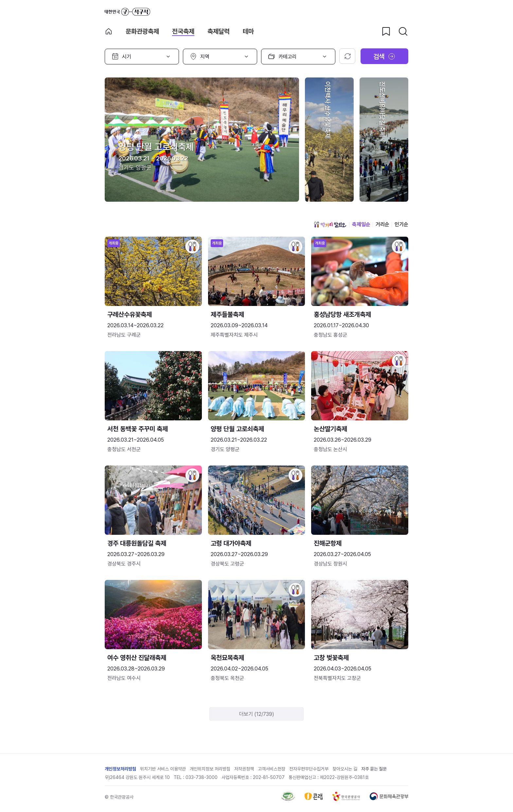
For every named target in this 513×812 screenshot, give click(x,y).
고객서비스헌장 (272, 769)
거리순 (382, 224)
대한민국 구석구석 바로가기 (127, 12)
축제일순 (361, 224)
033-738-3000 (202, 777)
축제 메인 (109, 31)
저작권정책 (244, 769)
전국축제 (183, 31)
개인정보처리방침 (120, 769)
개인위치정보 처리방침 (210, 769)
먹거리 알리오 (330, 225)
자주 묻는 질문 (374, 769)
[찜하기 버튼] (386, 31)
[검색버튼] (403, 31)
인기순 (401, 224)
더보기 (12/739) (257, 714)
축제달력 (219, 31)
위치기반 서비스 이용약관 (163, 769)
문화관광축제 (142, 31)
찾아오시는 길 (345, 769)
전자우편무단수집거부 (309, 769)
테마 (248, 31)
